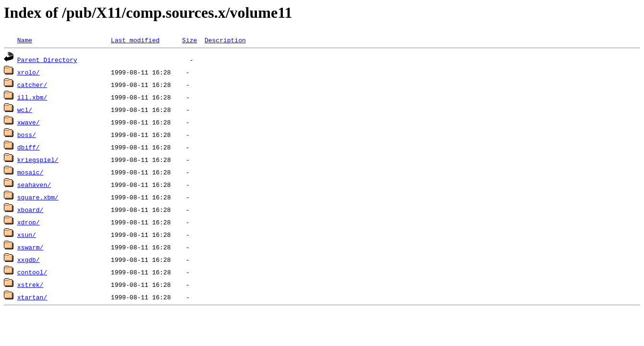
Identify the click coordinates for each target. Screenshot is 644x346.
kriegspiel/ (38, 160)
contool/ (32, 272)
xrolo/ (29, 72)
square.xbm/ (38, 197)
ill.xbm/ (32, 97)
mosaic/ (30, 172)
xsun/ (27, 235)
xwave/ (29, 122)
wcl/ (25, 110)
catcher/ (32, 85)
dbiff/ (29, 147)
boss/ (27, 135)
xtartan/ (32, 297)
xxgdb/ (29, 259)
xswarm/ (30, 247)
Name (25, 40)
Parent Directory (47, 60)
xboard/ (30, 210)
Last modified (135, 40)
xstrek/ (30, 284)
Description (225, 40)
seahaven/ (34, 185)
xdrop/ (29, 222)
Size (189, 40)
